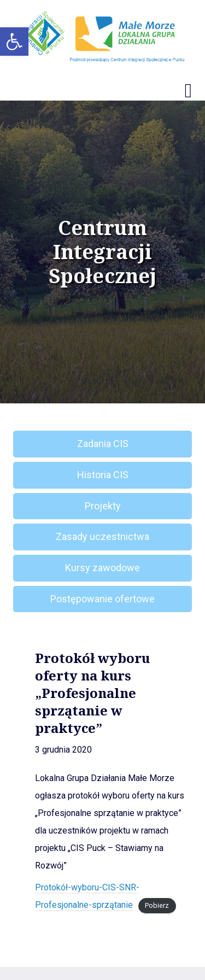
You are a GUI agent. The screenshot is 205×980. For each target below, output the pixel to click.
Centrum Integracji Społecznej (102, 252)
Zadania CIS (103, 444)
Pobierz (157, 905)
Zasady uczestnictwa (102, 536)
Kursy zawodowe (102, 568)
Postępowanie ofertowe (102, 599)
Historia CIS (103, 475)
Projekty (103, 506)
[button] (14, 42)
